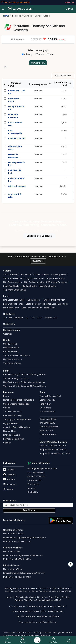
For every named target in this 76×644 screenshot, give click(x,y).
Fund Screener (34, 300)
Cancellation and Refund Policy (41, 606)
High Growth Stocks (35, 278)
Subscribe (70, 2)
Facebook (10, 475)
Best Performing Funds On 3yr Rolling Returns (24, 374)
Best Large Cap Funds (58, 304)
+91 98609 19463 (22, 559)
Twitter (8, 489)
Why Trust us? (46, 431)
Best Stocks (25, 274)
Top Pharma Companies (14, 290)
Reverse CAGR (51, 318)
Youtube (9, 480)
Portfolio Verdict (47, 412)
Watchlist (7, 334)
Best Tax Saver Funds (32, 308)
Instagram (10, 484)
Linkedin (9, 470)
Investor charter (56, 611)
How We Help (9, 431)
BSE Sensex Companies (57, 282)
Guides (6, 408)
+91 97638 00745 (22, 541)
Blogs (6, 396)
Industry (27, 54)
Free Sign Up (29, 510)
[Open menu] (3, 9)
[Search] (37, 640)
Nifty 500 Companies (34, 282)
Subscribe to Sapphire (39, 236)
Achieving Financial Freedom (16, 427)
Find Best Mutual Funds (14, 300)
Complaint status (17, 606)
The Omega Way (47, 423)
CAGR (40, 318)
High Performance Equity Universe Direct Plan (24, 382)
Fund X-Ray (45, 404)
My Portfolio (45, 408)
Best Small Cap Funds (13, 304)
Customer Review (48, 434)
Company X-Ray (47, 400)
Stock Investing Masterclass (16, 404)
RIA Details (38, 261)
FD (10, 318)
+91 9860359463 (36, 473)
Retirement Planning (12, 415)
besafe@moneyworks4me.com (42, 469)
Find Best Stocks (11, 348)
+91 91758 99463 (22, 577)
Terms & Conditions (26, 616)
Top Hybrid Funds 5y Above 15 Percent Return (25, 386)
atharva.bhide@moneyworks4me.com (27, 573)
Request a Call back (36, 476)
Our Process (33, 484)
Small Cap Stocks (11, 286)
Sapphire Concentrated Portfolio (55, 453)
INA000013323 (58, 256)
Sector (39, 54)
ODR (44, 611)
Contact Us (33, 492)
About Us (32, 488)
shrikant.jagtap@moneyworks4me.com (27, 538)
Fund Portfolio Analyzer (54, 300)
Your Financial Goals (13, 412)
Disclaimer (42, 616)
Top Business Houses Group (17, 355)
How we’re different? (49, 427)
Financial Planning (11, 435)
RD (27, 318)
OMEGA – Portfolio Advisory (53, 446)
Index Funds (50, 308)
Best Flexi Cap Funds (35, 304)
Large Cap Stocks (47, 286)
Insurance (38, 91)
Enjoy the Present (11, 423)
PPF (33, 318)
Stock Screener (10, 274)
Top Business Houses (13, 278)
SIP (5, 318)
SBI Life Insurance (17, 186)
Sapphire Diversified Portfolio (53, 449)
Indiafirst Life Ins (16, 139)
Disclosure (54, 616)
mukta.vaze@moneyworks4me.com (26, 555)
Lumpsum (19, 318)
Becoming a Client (48, 419)
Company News (58, 274)
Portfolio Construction (14, 439)
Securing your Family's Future (17, 419)
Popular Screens (41, 274)
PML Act (62, 606)
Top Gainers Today (56, 278)
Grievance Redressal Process (26, 611)
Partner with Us (34, 480)
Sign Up (69, 9)
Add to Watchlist (63, 75)
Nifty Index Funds (11, 308)
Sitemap (7, 443)
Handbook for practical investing (18, 400)
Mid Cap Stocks (29, 286)
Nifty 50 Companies (13, 282)
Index (51, 54)
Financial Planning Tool (50, 396)
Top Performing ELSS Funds (16, 378)
